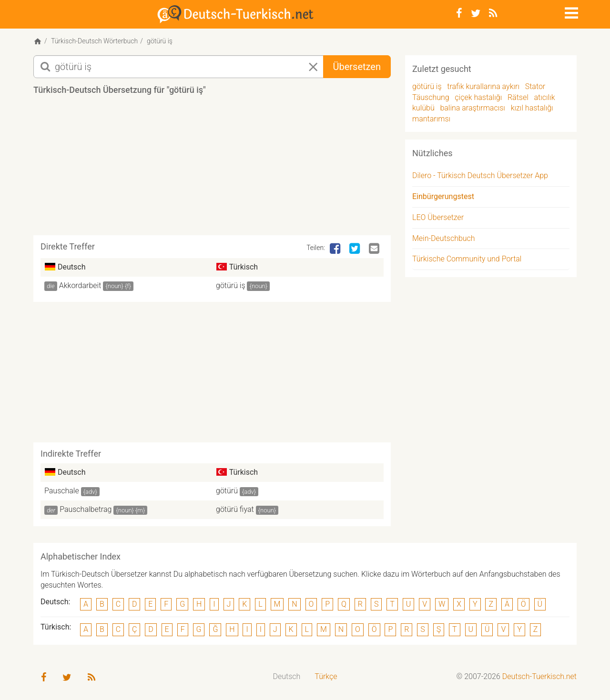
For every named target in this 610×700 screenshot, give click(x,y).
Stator (535, 86)
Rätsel (518, 97)
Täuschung (431, 97)
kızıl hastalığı (532, 108)
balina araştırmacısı (473, 108)
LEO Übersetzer (438, 217)
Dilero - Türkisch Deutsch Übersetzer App (480, 175)
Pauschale (62, 491)
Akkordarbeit (80, 285)
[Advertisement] (212, 169)
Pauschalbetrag (86, 509)
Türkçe (326, 676)
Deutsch (287, 676)
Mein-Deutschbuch (444, 238)
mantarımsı (431, 119)
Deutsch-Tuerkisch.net (539, 676)
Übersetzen (357, 67)
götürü (227, 491)
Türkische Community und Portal (467, 259)
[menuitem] (287, 677)
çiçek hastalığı (478, 97)
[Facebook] (459, 13)
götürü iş (231, 285)
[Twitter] (476, 13)
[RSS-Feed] (493, 13)
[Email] (375, 249)
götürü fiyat (235, 509)
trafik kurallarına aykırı (483, 86)
